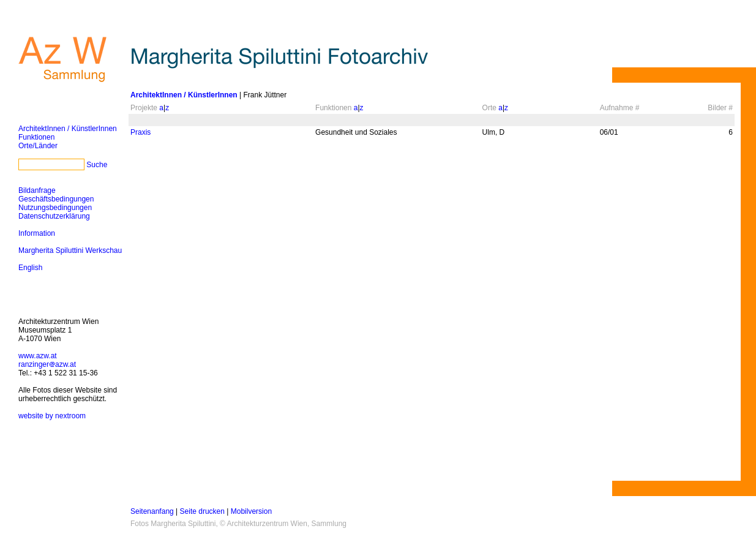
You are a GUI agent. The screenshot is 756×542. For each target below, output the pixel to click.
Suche (97, 165)
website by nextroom (52, 416)
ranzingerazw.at (47, 364)
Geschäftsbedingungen (56, 199)
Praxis (140, 132)
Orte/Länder (38, 146)
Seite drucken (202, 511)
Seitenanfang (152, 511)
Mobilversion (251, 511)
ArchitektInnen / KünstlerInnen (68, 129)
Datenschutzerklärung (54, 216)
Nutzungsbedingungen (55, 208)
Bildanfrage (37, 190)
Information (37, 233)
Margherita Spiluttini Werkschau (70, 250)
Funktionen (36, 137)
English (30, 268)
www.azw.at (38, 356)
